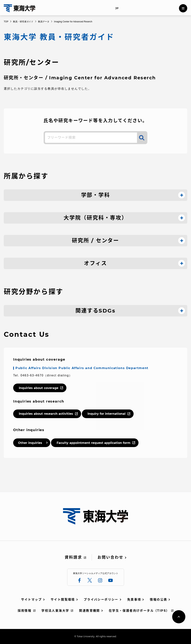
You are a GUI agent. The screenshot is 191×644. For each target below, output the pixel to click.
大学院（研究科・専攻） (95, 218)
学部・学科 (96, 195)
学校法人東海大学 (55, 611)
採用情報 (25, 611)
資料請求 (73, 557)
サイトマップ (31, 600)
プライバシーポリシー (101, 600)
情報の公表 (158, 600)
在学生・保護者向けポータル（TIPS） (139, 611)
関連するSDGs (95, 311)
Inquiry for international (107, 414)
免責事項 (134, 600)
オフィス (95, 263)
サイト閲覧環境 (63, 600)
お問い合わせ (110, 557)
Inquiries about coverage (39, 388)
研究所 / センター (95, 241)
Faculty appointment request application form (94, 443)
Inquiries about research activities (46, 414)
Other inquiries (30, 443)
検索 (142, 138)
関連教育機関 (89, 611)
